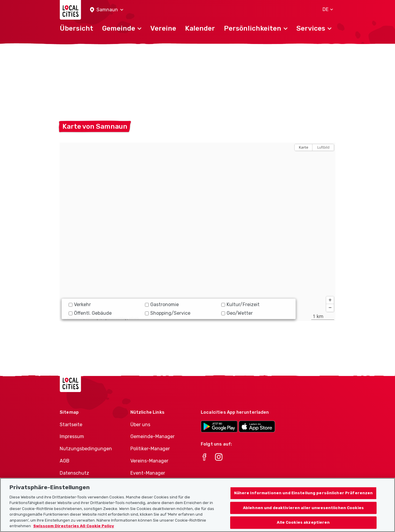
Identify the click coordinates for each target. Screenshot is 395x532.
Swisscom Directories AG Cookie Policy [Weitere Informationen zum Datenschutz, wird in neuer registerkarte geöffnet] (74, 529)
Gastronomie (162, 304)
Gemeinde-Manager (153, 436)
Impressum (72, 436)
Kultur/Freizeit (240, 304)
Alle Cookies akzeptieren (303, 525)
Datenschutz (74, 473)
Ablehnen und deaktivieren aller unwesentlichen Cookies (303, 510)
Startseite (71, 425)
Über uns (140, 425)
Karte (304, 147)
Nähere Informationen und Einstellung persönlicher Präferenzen (304, 496)
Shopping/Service (168, 313)
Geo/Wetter (237, 313)
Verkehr (80, 304)
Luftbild (323, 147)
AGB (65, 461)
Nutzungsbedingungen (86, 449)
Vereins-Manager (149, 461)
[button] (107, 10)
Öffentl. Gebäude (90, 313)
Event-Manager (148, 473)
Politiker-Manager (150, 449)
